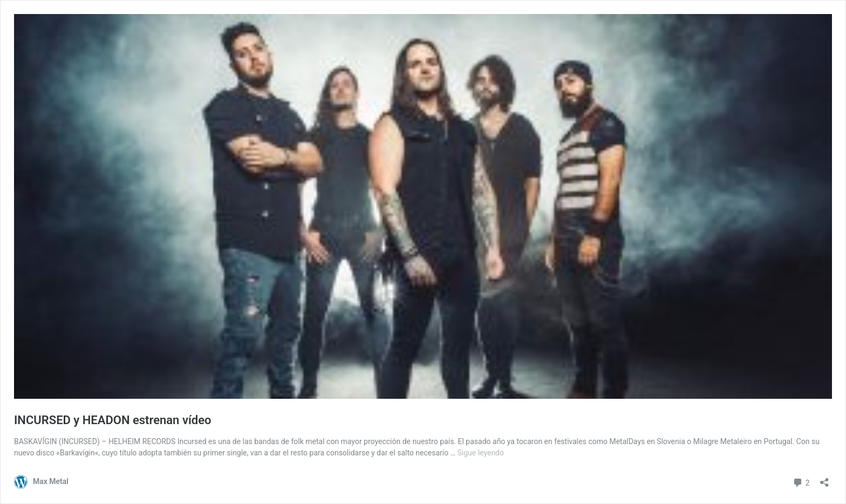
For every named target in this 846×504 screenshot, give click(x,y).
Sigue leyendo (481, 453)
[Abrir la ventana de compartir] (824, 479)
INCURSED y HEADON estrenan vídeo (112, 420)
